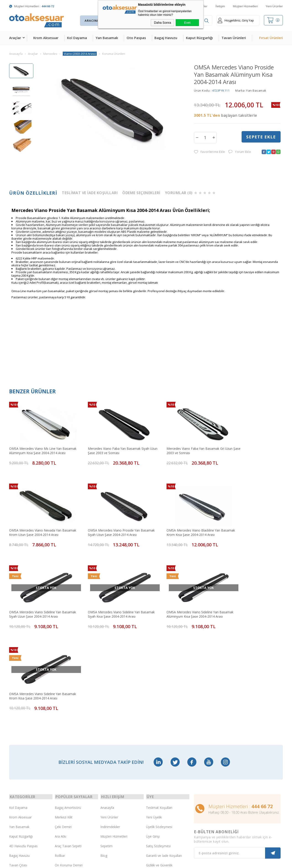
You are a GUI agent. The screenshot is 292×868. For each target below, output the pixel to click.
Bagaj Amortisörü (68, 706)
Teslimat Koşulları (159, 706)
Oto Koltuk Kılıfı (21, 783)
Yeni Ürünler (274, 6)
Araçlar (15, 38)
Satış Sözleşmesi (158, 744)
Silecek (60, 773)
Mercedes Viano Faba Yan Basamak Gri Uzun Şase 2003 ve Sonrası (176, 446)
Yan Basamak (107, 38)
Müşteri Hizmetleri (245, 6)
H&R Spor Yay (20, 802)
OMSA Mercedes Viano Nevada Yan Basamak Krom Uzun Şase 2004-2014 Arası (248, 446)
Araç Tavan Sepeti (68, 744)
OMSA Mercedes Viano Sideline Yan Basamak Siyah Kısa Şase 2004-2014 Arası (248, 521)
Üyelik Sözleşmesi (159, 725)
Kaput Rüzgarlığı (199, 38)
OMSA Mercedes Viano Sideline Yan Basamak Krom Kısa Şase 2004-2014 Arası (110, 595)
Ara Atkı (60, 735)
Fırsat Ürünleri (271, 38)
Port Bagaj (63, 783)
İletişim (220, 6)
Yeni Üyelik (154, 716)
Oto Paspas (136, 38)
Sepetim (106, 744)
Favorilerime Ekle (209, 152)
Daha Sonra (163, 23)
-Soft (122, 862)
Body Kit (15, 792)
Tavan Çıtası (18, 763)
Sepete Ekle (261, 137)
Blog (104, 754)
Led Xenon (17, 811)
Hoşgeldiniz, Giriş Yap (236, 20)
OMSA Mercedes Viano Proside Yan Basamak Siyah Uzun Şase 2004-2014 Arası (41, 521)
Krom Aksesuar (46, 38)
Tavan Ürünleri (234, 38)
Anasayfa (107, 706)
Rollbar (60, 754)
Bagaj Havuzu (166, 38)
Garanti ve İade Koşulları (164, 754)
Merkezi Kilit (64, 716)
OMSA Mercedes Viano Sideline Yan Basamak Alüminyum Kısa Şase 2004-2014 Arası (41, 595)
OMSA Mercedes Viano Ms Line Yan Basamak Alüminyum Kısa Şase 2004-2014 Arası (41, 446)
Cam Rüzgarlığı (20, 773)
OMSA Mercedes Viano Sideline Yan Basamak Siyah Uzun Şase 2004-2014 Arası (179, 521)
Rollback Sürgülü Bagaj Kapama (72, 792)
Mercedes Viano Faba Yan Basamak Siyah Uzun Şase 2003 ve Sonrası (109, 446)
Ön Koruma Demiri (69, 763)
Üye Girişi (153, 735)
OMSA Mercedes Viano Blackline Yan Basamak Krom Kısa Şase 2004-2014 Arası (110, 521)
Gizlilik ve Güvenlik (159, 763)
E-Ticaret (133, 862)
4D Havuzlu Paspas (23, 744)
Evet (187, 23)
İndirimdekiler (110, 725)
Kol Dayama (77, 38)
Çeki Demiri (63, 725)
